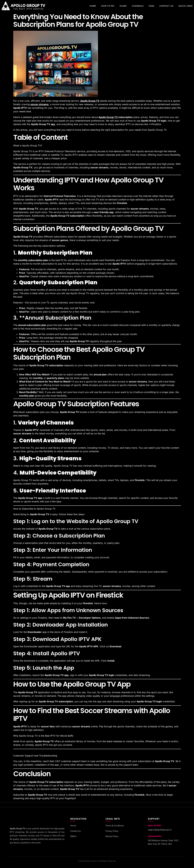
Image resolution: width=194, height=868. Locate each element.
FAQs (151, 6)
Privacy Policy (112, 831)
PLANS (123, 6)
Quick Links (186, 6)
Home (73, 826)
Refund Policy (112, 837)
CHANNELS (138, 6)
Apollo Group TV (108, 117)
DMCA (73, 837)
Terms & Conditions (115, 826)
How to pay (108, 6)
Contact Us (76, 831)
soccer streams (39, 104)
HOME (93, 6)
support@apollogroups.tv (160, 830)
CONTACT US (166, 6)
